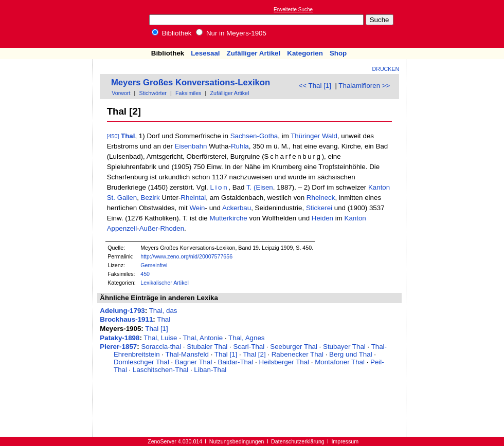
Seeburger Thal (294, 347)
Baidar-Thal (236, 362)
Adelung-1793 (122, 311)
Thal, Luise (160, 338)
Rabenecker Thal (298, 354)
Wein (197, 208)
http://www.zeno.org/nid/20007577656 (186, 256)
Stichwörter (153, 93)
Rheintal (193, 198)
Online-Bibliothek (49, 24)
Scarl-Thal (249, 347)
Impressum (345, 441)
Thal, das (163, 311)
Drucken (386, 69)
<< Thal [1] (315, 86)
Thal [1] (156, 329)
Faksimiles (188, 93)
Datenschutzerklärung (298, 441)
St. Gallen (122, 198)
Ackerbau (237, 208)
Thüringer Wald (314, 136)
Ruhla (240, 146)
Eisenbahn (191, 146)
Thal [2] (254, 354)
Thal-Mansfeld (187, 354)
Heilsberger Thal (284, 362)
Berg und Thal (350, 354)
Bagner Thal (193, 362)
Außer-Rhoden (162, 228)
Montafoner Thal (340, 362)
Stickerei (319, 208)
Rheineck (321, 198)
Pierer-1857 (118, 347)
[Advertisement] (457, 24)
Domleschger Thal (141, 362)
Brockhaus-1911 (126, 319)
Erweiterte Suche (293, 10)
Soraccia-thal (161, 347)
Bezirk (150, 198)
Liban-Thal (210, 370)
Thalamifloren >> (364, 86)
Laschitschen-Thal (160, 370)
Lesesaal (205, 53)
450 (145, 274)
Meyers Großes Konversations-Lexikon (191, 82)
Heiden (322, 218)
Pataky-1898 (120, 338)
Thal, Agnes (246, 338)
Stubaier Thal (207, 347)
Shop (338, 53)
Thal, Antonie (203, 338)
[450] (113, 136)
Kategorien (305, 53)
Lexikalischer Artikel (165, 283)
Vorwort (121, 93)
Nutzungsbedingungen (237, 441)
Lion (219, 187)
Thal (128, 136)
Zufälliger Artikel (254, 53)
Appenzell (122, 228)
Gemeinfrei (154, 265)
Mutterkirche (228, 218)
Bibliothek (172, 33)
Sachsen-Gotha (254, 136)
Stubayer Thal (344, 347)
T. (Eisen (260, 187)
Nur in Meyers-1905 (231, 33)
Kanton (379, 187)
